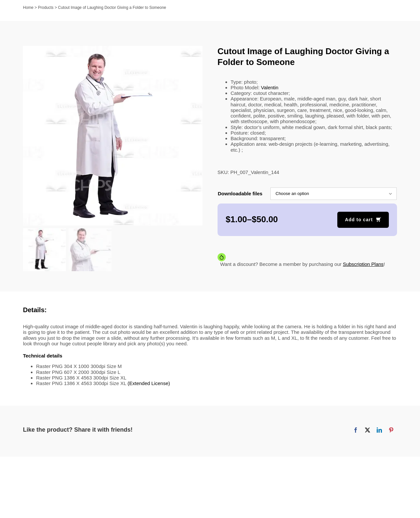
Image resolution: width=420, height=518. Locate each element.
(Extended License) (149, 383)
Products (46, 8)
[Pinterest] (391, 430)
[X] (367, 430)
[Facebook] (356, 430)
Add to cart (359, 220)
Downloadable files (240, 194)
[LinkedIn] (379, 430)
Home (28, 8)
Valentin (270, 87)
